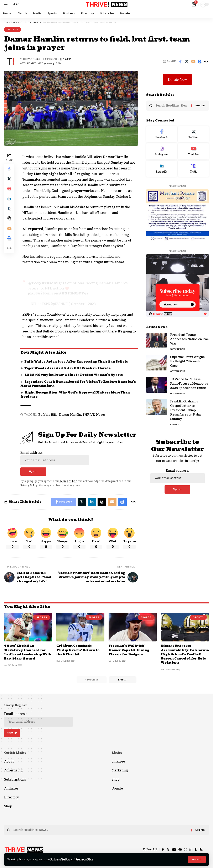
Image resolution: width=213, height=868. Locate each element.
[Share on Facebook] (180, 61)
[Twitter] (193, 134)
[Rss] (201, 850)
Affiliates (11, 788)
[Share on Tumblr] (9, 209)
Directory (11, 797)
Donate (117, 788)
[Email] (193, 61)
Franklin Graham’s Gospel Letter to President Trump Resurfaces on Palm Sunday (185, 410)
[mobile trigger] (8, 4)
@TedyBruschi (43, 283)
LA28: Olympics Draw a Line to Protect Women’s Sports (74, 375)
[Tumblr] (196, 850)
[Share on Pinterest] (9, 189)
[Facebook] (162, 134)
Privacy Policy (60, 859)
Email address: (55, 458)
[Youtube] (193, 152)
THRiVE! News (31, 59)
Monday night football (53, 174)
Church (175, 424)
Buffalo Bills (48, 414)
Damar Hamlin (116, 157)
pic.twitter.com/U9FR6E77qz (58, 293)
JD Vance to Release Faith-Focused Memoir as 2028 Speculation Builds (189, 384)
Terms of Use (85, 859)
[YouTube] (174, 850)
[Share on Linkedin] (9, 199)
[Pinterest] (180, 850)
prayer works (83, 191)
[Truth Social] (193, 169)
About (9, 761)
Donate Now (177, 80)
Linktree (118, 761)
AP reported (33, 229)
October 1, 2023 (83, 303)
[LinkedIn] (162, 169)
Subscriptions (15, 779)
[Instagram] (162, 152)
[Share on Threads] (9, 219)
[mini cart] (194, 4)
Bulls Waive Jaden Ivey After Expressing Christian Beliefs (77, 361)
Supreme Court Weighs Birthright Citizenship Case (187, 361)
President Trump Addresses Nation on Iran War (189, 339)
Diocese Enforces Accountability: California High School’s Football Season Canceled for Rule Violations (184, 654)
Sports (13, 29)
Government (178, 349)
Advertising (13, 770)
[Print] (199, 61)
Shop (8, 806)
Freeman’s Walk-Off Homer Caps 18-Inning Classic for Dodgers (129, 650)
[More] (206, 61)
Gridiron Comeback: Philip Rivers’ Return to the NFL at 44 (78, 650)
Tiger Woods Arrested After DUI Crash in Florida (68, 368)
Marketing (120, 770)
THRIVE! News (94, 414)
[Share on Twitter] (187, 61)
